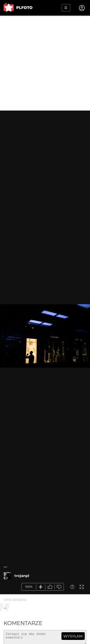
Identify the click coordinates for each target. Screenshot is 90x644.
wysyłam (73, 636)
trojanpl (22, 576)
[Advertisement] (45, 63)
